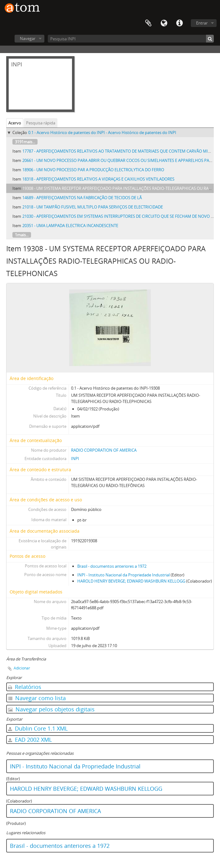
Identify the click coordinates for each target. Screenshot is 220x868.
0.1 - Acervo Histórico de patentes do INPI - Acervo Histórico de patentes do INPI (102, 132)
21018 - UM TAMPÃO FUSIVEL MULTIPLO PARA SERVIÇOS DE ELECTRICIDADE (93, 207)
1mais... (22, 235)
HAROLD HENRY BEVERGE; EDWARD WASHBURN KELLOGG (131, 581)
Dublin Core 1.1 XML (38, 728)
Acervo (15, 123)
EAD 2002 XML (30, 740)
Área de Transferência (148, 23)
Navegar (28, 38)
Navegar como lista (37, 698)
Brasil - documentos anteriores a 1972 (112, 566)
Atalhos (179, 23)
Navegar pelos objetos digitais (51, 709)
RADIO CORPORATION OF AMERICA (104, 450)
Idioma (164, 23)
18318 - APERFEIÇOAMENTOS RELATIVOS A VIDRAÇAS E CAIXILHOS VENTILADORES (98, 179)
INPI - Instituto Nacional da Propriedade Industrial (123, 575)
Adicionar (22, 668)
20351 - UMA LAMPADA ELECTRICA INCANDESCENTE (70, 226)
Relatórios (25, 687)
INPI (75, 459)
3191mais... (25, 142)
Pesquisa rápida (41, 123)
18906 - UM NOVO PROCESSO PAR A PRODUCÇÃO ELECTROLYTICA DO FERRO (93, 170)
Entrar (202, 23)
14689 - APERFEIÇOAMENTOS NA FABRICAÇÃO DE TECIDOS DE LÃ (82, 198)
